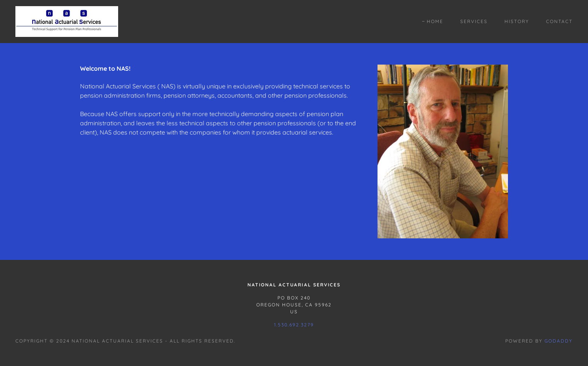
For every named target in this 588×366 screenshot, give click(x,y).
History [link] (517, 21)
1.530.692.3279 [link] (294, 325)
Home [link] (435, 21)
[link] (67, 21)
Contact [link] (559, 21)
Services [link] (474, 21)
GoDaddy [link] (559, 341)
